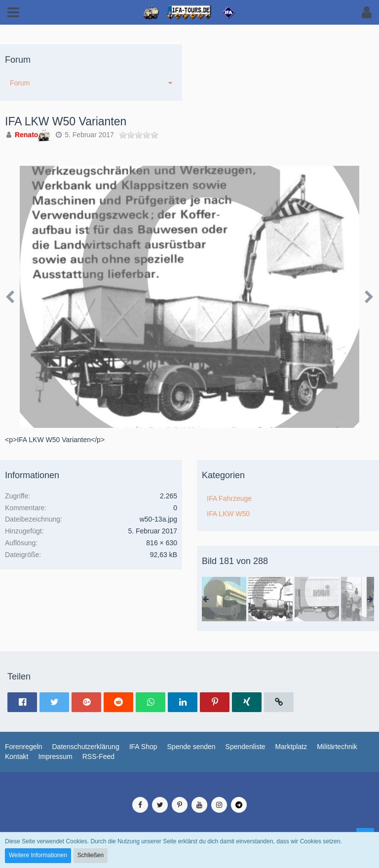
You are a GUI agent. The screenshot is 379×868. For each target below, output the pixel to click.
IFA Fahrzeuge (229, 498)
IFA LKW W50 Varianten (66, 121)
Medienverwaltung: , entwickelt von (189, 787)
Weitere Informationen (38, 855)
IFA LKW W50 (228, 514)
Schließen (91, 855)
